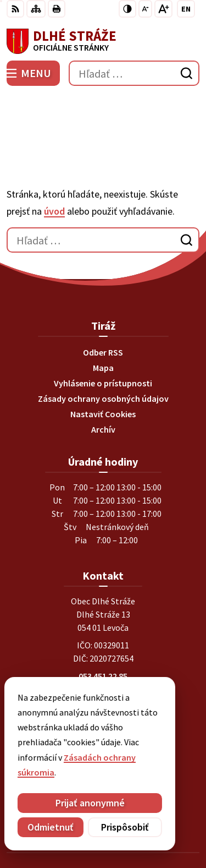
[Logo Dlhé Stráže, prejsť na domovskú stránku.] (103, 41)
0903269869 (103, 637)
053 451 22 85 (103, 611)
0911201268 (103, 624)
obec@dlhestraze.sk (103, 651)
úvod (54, 146)
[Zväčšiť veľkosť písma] (163, 9)
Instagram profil (103, 677)
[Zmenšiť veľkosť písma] (145, 9)
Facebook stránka (103, 664)
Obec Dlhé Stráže (134, 823)
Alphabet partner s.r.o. (153, 809)
